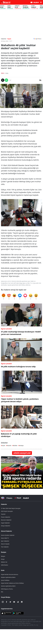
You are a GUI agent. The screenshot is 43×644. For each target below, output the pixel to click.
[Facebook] (7, 602)
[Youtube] (14, 602)
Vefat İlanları (5, 565)
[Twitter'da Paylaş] (3, 80)
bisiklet (15, 446)
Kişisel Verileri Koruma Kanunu (10, 574)
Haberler (4, 504)
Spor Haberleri (5, 541)
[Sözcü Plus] (26, 498)
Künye (3, 559)
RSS (2, 592)
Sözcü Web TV (5, 538)
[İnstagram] (3, 602)
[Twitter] (10, 602)
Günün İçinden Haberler (8, 535)
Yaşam (9, 39)
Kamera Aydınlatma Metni (8, 586)
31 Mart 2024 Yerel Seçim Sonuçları (11, 508)
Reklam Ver (4, 562)
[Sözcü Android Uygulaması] (18, 613)
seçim (3, 446)
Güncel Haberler (6, 531)
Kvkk (3, 570)
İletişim (4, 552)
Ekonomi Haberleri (6, 520)
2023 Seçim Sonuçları (7, 511)
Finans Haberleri (6, 517)
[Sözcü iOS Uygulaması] (7, 613)
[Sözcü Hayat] (18, 498)
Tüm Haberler (5, 547)
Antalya (21, 446)
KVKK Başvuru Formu (7, 589)
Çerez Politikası (5, 580)
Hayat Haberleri (5, 523)
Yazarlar (3, 514)
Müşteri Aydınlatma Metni (8, 577)
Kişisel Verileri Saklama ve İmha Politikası (12, 583)
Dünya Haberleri (6, 526)
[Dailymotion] (18, 602)
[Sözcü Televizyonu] (3, 498)
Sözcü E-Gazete (5, 544)
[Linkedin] (22, 602)
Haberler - (4, 39)
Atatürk (9, 446)
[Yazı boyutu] (40, 80)
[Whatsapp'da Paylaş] (6, 80)
